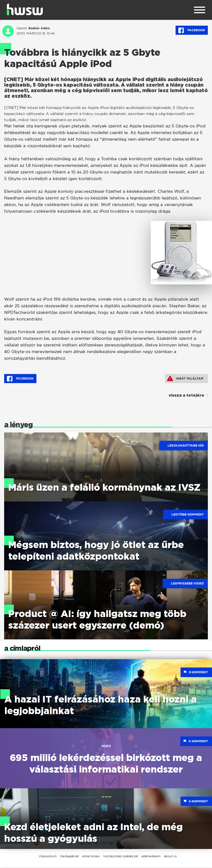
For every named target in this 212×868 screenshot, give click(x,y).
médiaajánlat (69, 857)
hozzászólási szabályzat (121, 857)
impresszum (48, 857)
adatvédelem (151, 857)
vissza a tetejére (186, 396)
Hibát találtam (185, 378)
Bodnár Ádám (39, 28)
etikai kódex (91, 857)
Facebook (192, 30)
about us (170, 857)
